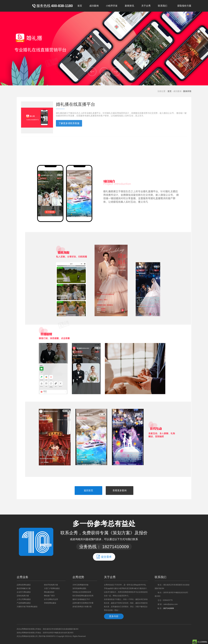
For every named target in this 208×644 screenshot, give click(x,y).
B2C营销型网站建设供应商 (83, 596)
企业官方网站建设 (24, 592)
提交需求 (104, 557)
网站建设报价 (49, 592)
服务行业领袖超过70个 (81, 599)
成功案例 (94, 6)
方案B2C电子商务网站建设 (27, 607)
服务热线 (53, 6)
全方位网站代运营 (51, 599)
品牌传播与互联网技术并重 (83, 603)
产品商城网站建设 (24, 603)
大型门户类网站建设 (52, 588)
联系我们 (163, 6)
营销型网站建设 (50, 603)
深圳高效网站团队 (79, 588)
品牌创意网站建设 (24, 585)
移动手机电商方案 (51, 585)
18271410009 (115, 547)
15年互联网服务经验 (80, 585)
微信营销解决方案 (24, 588)
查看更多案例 (120, 490)
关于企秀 (146, 6)
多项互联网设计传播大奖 (82, 607)
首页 (80, 6)
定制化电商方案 (23, 596)
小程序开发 (112, 6)
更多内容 (114, 616)
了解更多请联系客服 (69, 123)
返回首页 (88, 490)
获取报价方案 (184, 6)
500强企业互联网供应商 (82, 592)
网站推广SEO (49, 596)
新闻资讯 (129, 6)
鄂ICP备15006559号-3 (48, 636)
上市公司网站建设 (24, 599)
